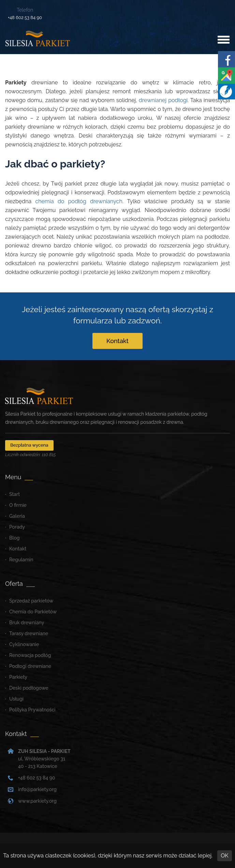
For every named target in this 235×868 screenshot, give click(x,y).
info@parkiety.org (37, 789)
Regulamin (21, 560)
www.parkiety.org (37, 801)
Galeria (17, 516)
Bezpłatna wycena (29, 445)
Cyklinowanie (24, 644)
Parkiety (18, 677)
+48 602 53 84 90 (25, 18)
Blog (14, 538)
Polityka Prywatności (32, 710)
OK (224, 856)
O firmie (18, 505)
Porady (17, 527)
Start (14, 494)
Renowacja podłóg (30, 655)
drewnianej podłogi (163, 100)
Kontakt (117, 341)
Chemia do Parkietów (33, 612)
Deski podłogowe (29, 688)
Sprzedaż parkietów (31, 601)
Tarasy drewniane (29, 633)
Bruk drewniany (27, 623)
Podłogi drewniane (30, 666)
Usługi (16, 699)
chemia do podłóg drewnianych (79, 201)
